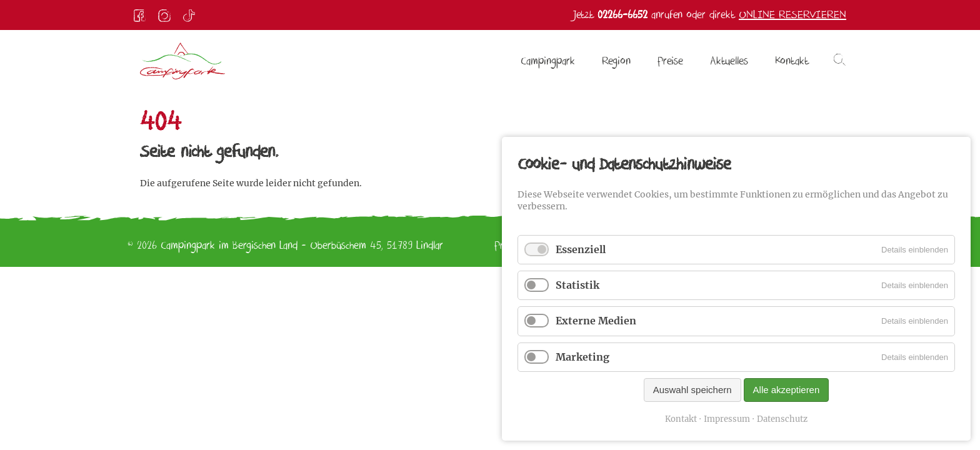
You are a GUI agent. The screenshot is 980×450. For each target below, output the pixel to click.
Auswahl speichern (692, 390)
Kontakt (681, 419)
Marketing (582, 357)
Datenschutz (782, 419)
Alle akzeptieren (787, 390)
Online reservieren (792, 15)
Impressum (727, 419)
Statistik (577, 285)
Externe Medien (596, 321)
